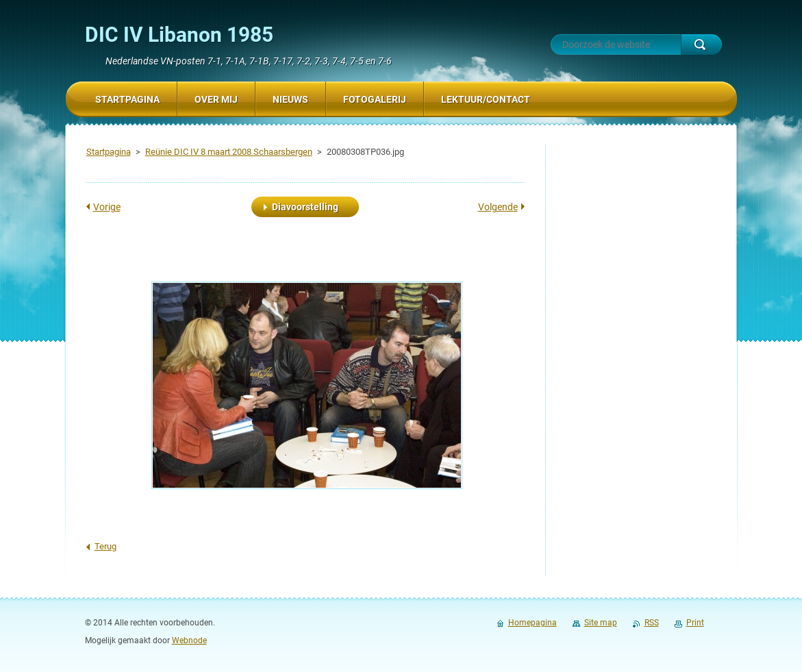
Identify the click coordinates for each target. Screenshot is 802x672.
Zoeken (701, 45)
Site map (601, 623)
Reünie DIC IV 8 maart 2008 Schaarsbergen (229, 152)
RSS (652, 623)
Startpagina (109, 152)
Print (695, 623)
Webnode (189, 640)
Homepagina (532, 623)
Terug (105, 546)
